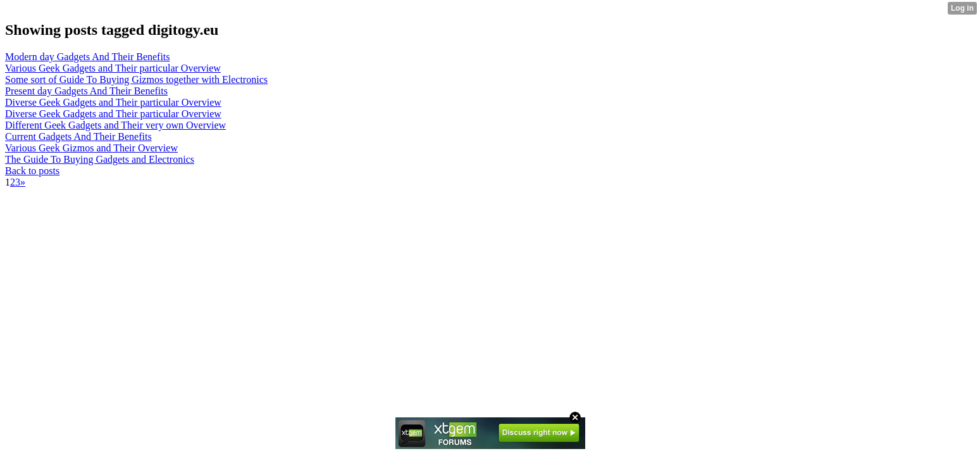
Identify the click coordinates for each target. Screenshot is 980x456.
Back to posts (32, 171)
